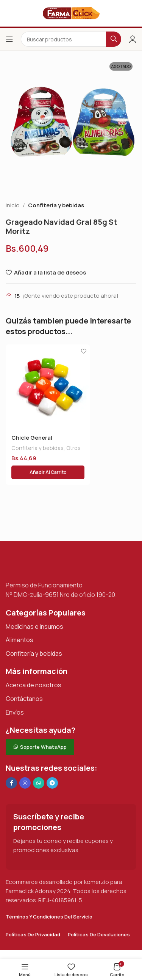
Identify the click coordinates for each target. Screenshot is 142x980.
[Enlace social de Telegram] (52, 783)
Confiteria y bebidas (56, 205)
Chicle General (32, 438)
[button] (48, 472)
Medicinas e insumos (34, 627)
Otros (73, 448)
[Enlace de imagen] (44, 564)
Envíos (15, 712)
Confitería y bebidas (34, 653)
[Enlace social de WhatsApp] (39, 783)
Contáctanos (24, 699)
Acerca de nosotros (34, 685)
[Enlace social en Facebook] (11, 783)
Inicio (13, 205)
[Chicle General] (48, 387)
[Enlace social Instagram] (25, 783)
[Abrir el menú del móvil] (9, 39)
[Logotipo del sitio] (71, 13)
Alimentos (20, 640)
